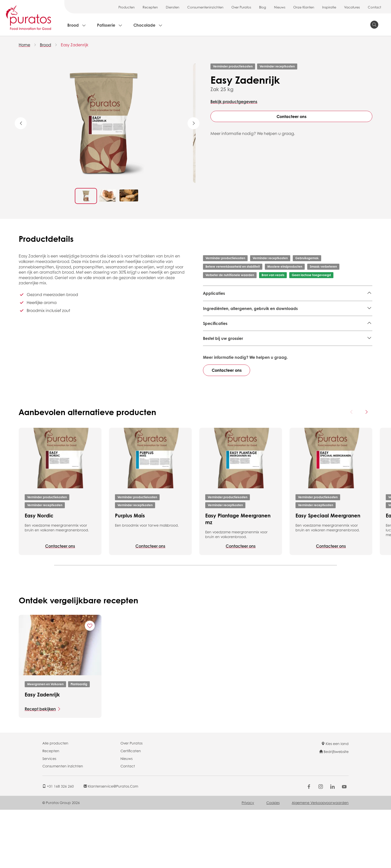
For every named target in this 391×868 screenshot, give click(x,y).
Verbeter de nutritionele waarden (230, 275)
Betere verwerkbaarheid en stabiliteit (233, 267)
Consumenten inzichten (63, 824)
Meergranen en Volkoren (227, 306)
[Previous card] (352, 470)
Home (24, 45)
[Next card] (366, 470)
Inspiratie (329, 7)
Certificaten (131, 809)
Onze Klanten (304, 7)
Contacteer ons (292, 116)
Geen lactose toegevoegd (311, 275)
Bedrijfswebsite (334, 810)
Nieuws (280, 7)
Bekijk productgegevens (234, 101)
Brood (73, 25)
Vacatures (352, 7)
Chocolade (144, 25)
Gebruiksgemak (307, 258)
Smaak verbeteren (323, 267)
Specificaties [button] (215, 341)
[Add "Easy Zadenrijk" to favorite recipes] (90, 684)
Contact (374, 7)
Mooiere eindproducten (285, 267)
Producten (127, 7)
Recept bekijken (40, 767)
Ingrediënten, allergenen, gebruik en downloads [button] (250, 326)
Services (49, 816)
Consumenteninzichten (205, 7)
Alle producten (55, 801)
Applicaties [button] (214, 293)
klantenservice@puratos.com (111, 844)
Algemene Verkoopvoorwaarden (320, 861)
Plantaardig (79, 742)
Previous (21, 123)
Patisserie (106, 25)
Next (194, 123)
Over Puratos (241, 7)
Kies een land (335, 802)
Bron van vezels (273, 275)
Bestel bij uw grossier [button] (223, 397)
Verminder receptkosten (277, 66)
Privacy (248, 861)
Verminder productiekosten (233, 66)
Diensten (173, 7)
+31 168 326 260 (58, 844)
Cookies (273, 861)
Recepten (150, 7)
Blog (263, 7)
